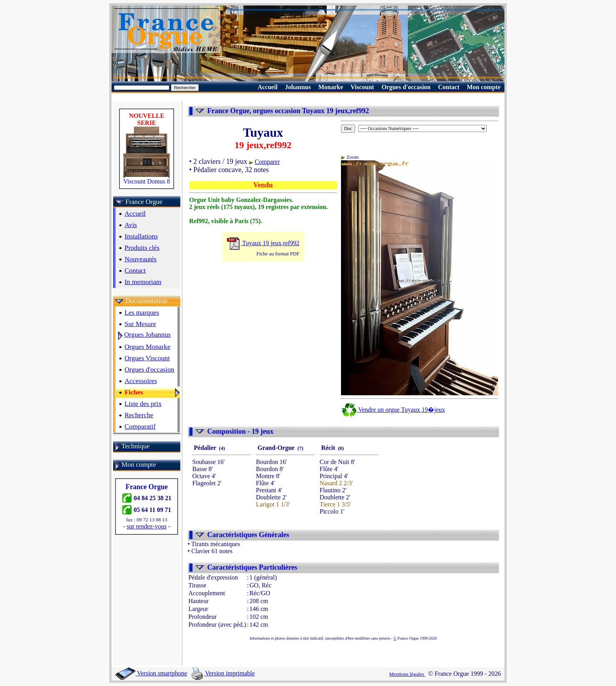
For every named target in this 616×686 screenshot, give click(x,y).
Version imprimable (223, 673)
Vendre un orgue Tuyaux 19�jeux (393, 410)
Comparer (267, 162)
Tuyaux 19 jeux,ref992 (263, 243)
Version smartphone (151, 673)
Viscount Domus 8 (147, 179)
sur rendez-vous (147, 526)
